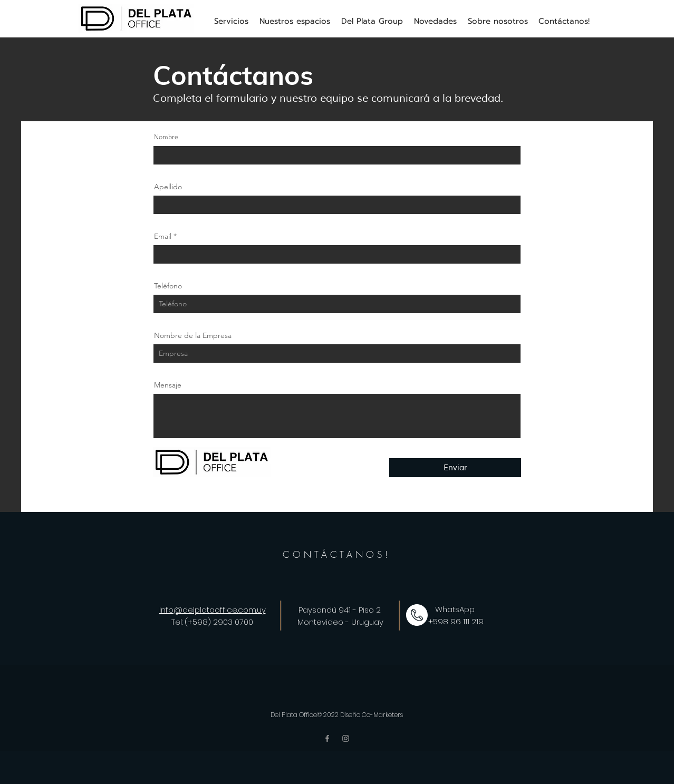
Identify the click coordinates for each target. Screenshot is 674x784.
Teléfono (168, 286)
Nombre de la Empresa (193, 335)
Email (163, 236)
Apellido (168, 187)
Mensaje (168, 385)
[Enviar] (455, 468)
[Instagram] (346, 738)
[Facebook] (327, 738)
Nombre (166, 137)
